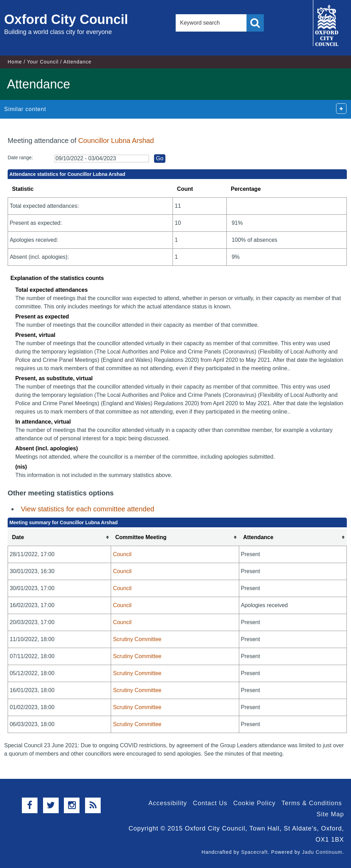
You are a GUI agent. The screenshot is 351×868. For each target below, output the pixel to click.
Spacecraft (254, 852)
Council (122, 554)
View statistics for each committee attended (87, 509)
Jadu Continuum (322, 852)
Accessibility (168, 803)
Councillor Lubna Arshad (116, 141)
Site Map (330, 814)
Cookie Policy (254, 803)
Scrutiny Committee (137, 639)
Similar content (25, 109)
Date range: (20, 158)
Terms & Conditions (312, 803)
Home (15, 62)
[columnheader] (59, 538)
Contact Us (210, 803)
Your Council (43, 62)
